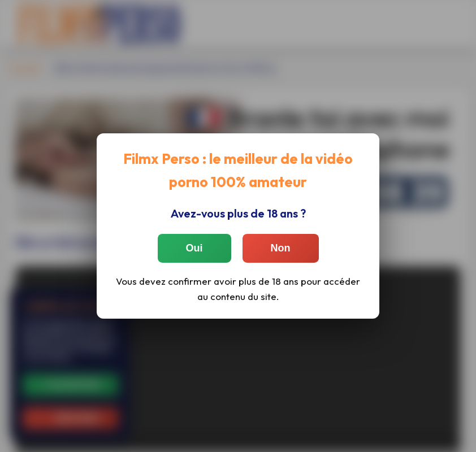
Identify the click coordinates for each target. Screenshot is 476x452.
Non (281, 248)
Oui (194, 248)
